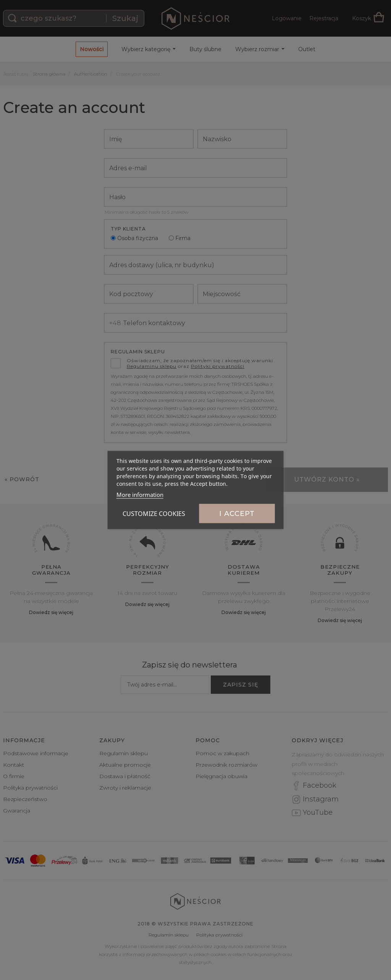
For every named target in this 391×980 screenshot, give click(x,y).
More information (140, 495)
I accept (237, 514)
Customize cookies (154, 514)
